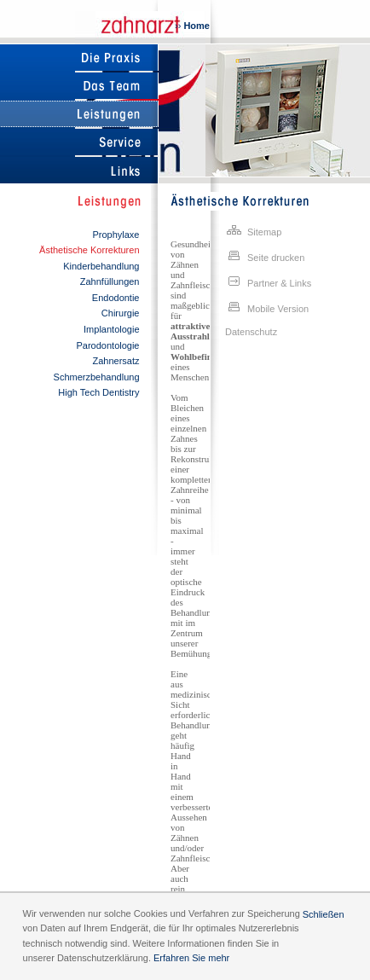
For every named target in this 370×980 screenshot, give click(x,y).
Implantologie (111, 329)
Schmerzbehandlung (97, 377)
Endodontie (116, 298)
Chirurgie (121, 313)
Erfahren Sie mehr (191, 958)
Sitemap (253, 231)
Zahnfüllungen (110, 281)
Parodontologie (107, 345)
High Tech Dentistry (98, 392)
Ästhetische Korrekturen (89, 250)
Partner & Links (268, 282)
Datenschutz (251, 332)
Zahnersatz (116, 361)
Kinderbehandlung (101, 266)
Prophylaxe (116, 235)
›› (192, 26)
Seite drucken (265, 256)
